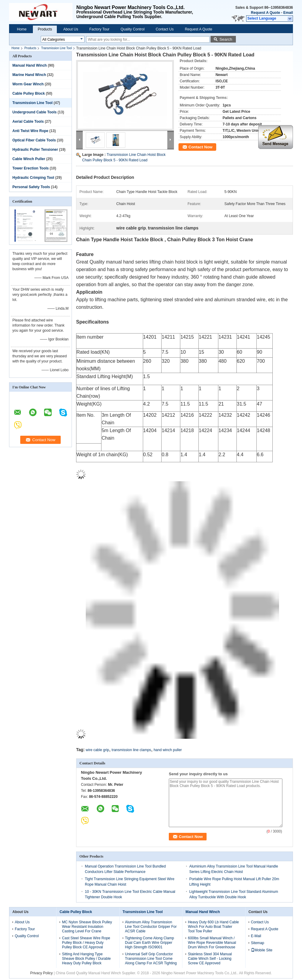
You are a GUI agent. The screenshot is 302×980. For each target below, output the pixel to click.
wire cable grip (97, 750)
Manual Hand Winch (30, 65)
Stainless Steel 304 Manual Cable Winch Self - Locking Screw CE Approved (210, 959)
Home (22, 29)
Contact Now (200, 147)
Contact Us (165, 29)
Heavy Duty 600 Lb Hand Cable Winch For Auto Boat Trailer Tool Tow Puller (213, 927)
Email (288, 13)
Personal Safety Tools (31, 187)
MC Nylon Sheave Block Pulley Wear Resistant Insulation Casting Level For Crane (87, 927)
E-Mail (256, 936)
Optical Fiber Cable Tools (34, 140)
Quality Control (132, 29)
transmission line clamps (132, 750)
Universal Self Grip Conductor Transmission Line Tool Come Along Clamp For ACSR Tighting (151, 959)
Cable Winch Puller (29, 159)
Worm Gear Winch (28, 84)
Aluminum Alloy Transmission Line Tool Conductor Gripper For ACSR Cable (151, 927)
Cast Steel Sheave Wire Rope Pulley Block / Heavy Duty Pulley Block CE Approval (86, 943)
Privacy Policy (42, 973)
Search (226, 39)
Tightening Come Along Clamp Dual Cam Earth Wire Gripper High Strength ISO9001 (149, 943)
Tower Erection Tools (31, 168)
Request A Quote (265, 13)
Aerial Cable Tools (28, 122)
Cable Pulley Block (29, 93)
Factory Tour (99, 29)
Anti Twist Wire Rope (30, 131)
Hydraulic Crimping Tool (33, 178)
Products (45, 29)
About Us (71, 29)
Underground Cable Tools (34, 112)
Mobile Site (262, 950)
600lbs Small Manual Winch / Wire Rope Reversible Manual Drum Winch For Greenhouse (212, 943)
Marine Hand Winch (29, 75)
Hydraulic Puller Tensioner (35, 150)
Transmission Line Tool (56, 48)
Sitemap (258, 943)
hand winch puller (168, 750)
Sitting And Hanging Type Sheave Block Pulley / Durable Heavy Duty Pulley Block (86, 959)
